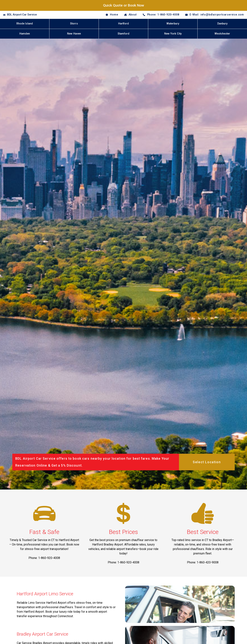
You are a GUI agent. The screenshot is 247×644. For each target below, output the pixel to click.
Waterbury (173, 24)
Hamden (25, 34)
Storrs (74, 24)
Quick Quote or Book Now (124, 5)
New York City (173, 34)
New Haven (74, 34)
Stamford (123, 34)
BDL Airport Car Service (22, 15)
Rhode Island (25, 24)
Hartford (123, 24)
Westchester (222, 34)
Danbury (222, 24)
